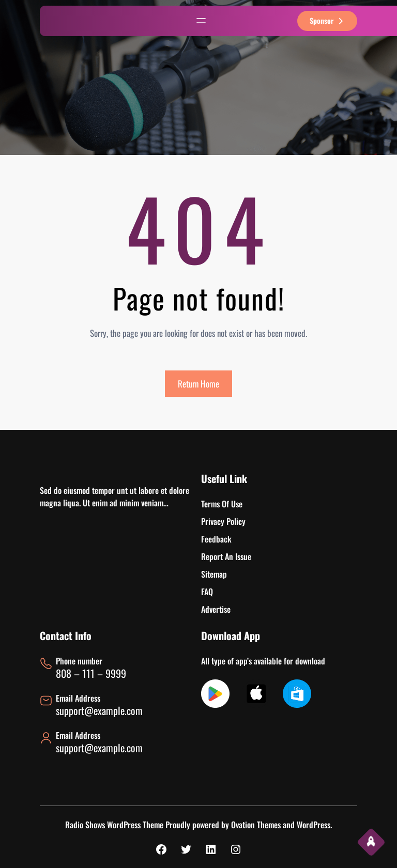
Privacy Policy (223, 521)
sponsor (327, 20)
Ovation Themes (256, 825)
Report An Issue (226, 556)
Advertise (216, 609)
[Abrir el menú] (201, 21)
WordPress (314, 825)
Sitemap (214, 574)
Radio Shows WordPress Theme (114, 825)
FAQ (207, 592)
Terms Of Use (222, 504)
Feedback (216, 539)
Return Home (198, 384)
